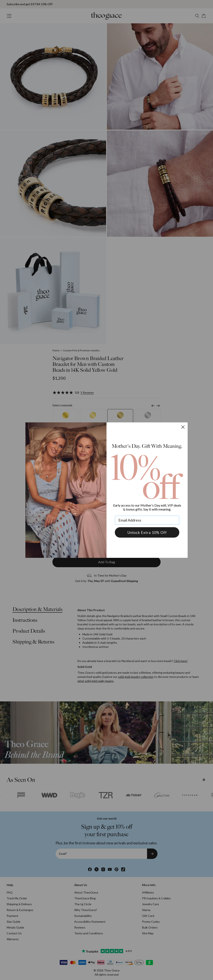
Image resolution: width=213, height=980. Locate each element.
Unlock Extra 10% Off (147, 532)
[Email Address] (147, 520)
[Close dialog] (183, 427)
